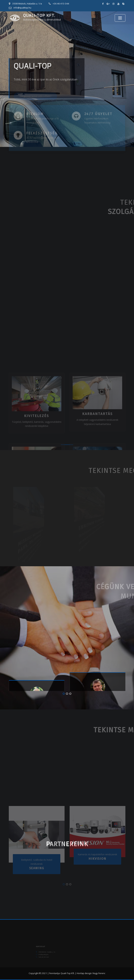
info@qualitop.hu (22, 8)
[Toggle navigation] (120, 18)
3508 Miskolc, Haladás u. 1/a (27, 4)
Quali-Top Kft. (39, 16)
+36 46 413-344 (61, 4)
